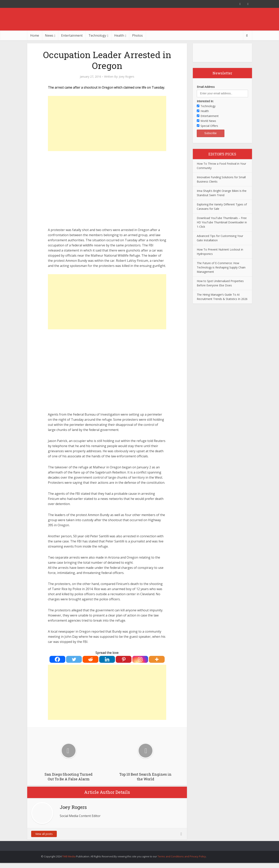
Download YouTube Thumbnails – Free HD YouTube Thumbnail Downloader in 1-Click (222, 222)
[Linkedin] (107, 659)
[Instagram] (140, 659)
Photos (137, 35)
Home (35, 35)
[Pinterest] (124, 659)
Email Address (206, 87)
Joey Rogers (127, 77)
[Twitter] (74, 659)
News (49, 35)
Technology (97, 35)
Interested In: (205, 101)
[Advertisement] (107, 123)
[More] (157, 659)
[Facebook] (57, 659)
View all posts (44, 834)
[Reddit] (91, 659)
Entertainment (72, 35)
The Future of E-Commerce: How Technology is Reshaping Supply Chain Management (221, 267)
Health (119, 35)
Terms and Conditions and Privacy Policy (182, 856)
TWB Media (69, 856)
